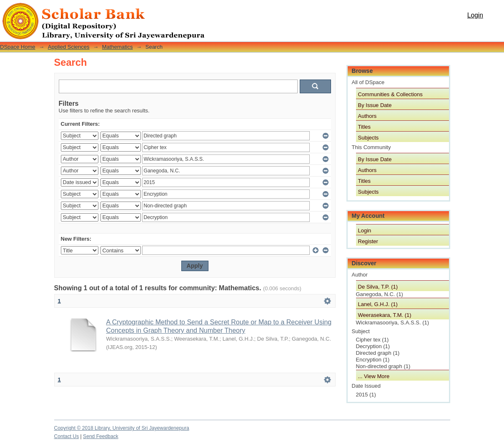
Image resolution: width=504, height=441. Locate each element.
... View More (374, 376)
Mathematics (118, 47)
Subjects (369, 138)
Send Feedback (101, 436)
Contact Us (67, 436)
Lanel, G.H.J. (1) (378, 304)
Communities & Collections (390, 94)
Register (368, 241)
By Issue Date (375, 105)
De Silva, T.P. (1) (378, 287)
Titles (365, 127)
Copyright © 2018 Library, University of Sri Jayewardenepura (122, 428)
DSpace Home (18, 47)
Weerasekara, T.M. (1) (385, 315)
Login (475, 15)
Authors (367, 116)
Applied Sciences (69, 47)
